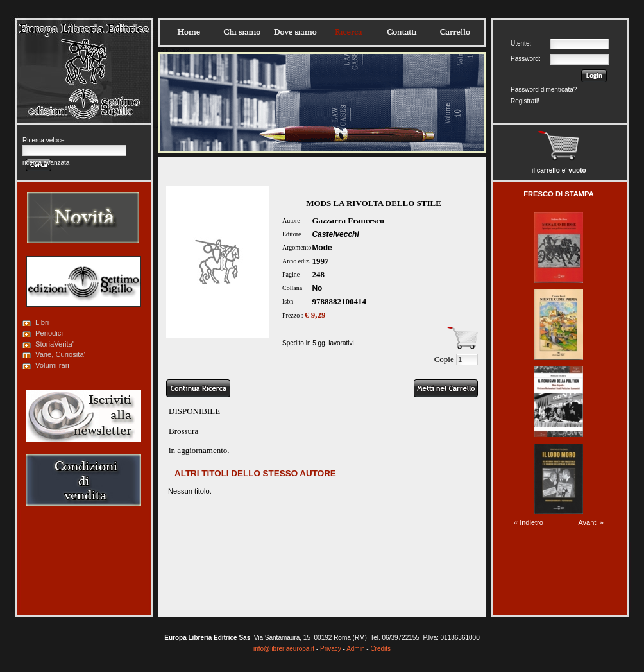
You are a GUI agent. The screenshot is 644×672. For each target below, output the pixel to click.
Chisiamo (242, 32)
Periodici (49, 333)
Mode (322, 248)
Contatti (402, 32)
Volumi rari (52, 365)
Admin (355, 649)
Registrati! (525, 101)
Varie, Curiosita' (60, 354)
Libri (42, 322)
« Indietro (529, 522)
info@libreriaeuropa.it (284, 649)
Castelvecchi (335, 234)
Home (189, 32)
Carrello (455, 32)
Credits (380, 649)
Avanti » (591, 522)
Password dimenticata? (544, 90)
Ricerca (348, 32)
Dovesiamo (295, 32)
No (317, 288)
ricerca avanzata (46, 163)
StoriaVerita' (55, 344)
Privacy (331, 649)
